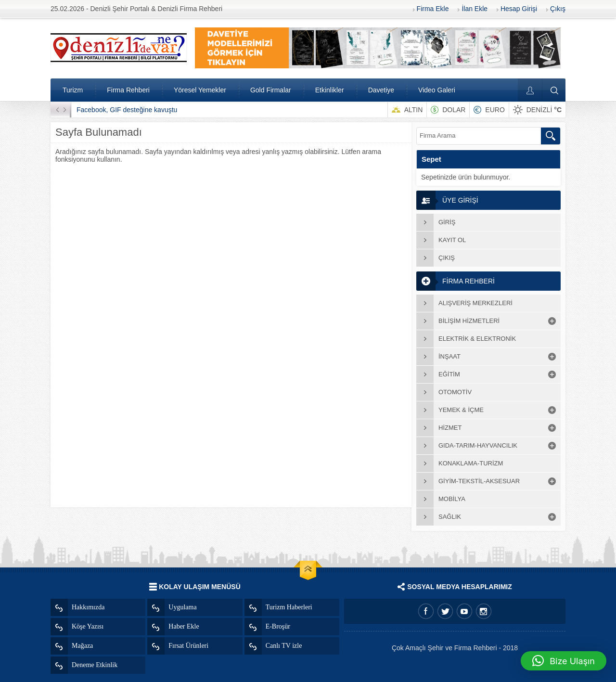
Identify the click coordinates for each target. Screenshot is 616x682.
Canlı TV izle (273, 646)
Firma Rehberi (128, 90)
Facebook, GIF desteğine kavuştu (127, 110)
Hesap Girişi (519, 9)
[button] (564, 661)
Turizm (73, 90)
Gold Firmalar (271, 90)
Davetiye (381, 90)
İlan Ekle (475, 9)
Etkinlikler (330, 90)
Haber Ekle (173, 627)
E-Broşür (267, 627)
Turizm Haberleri (278, 607)
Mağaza (72, 646)
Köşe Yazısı (77, 627)
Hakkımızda (77, 607)
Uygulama (172, 607)
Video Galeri (437, 90)
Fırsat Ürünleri (178, 646)
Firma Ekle (433, 9)
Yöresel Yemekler (200, 90)
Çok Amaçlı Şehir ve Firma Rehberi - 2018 (455, 648)
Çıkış (558, 9)
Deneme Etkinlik (84, 665)
